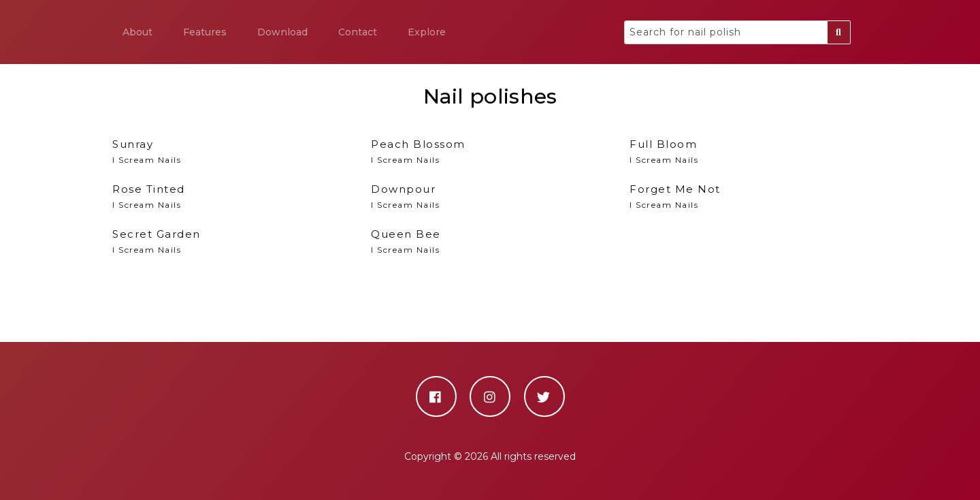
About (137, 32)
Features (205, 32)
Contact (358, 32)
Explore (427, 32)
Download (282, 32)
